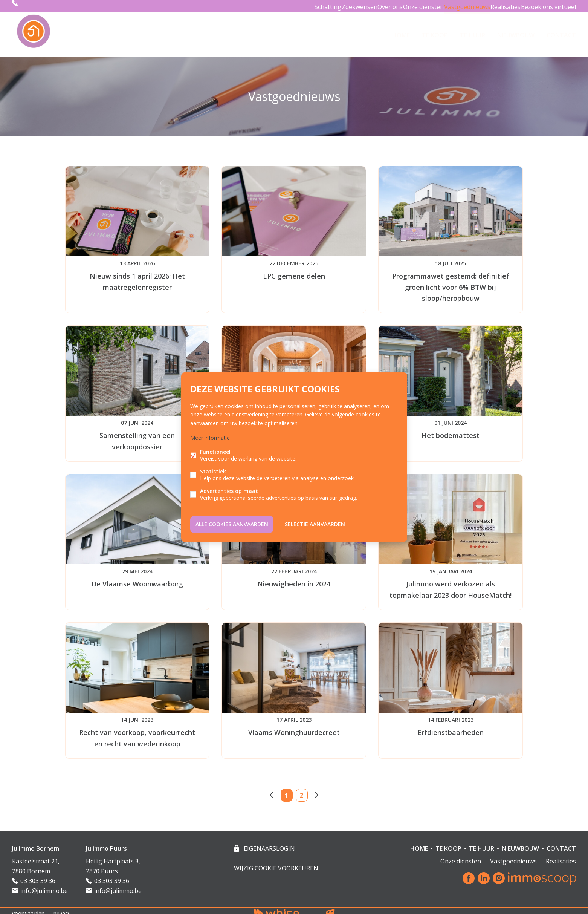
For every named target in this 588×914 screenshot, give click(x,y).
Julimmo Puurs (106, 843)
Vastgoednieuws (459, 6)
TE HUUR (473, 32)
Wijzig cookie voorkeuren (276, 862)
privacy (62, 908)
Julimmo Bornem (36, 843)
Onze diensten (413, 6)
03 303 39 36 (37, 6)
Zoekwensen (339, 6)
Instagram (499, 873)
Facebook (469, 873)
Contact (561, 32)
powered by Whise (285, 907)
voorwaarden (28, 908)
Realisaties (501, 6)
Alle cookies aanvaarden (232, 523)
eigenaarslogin (269, 843)
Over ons (375, 6)
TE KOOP (435, 32)
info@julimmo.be (44, 885)
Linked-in (484, 873)
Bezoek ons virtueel (547, 6)
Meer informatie (210, 439)
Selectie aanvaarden (315, 523)
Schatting (303, 6)
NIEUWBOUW (516, 32)
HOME (401, 32)
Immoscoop (542, 873)
